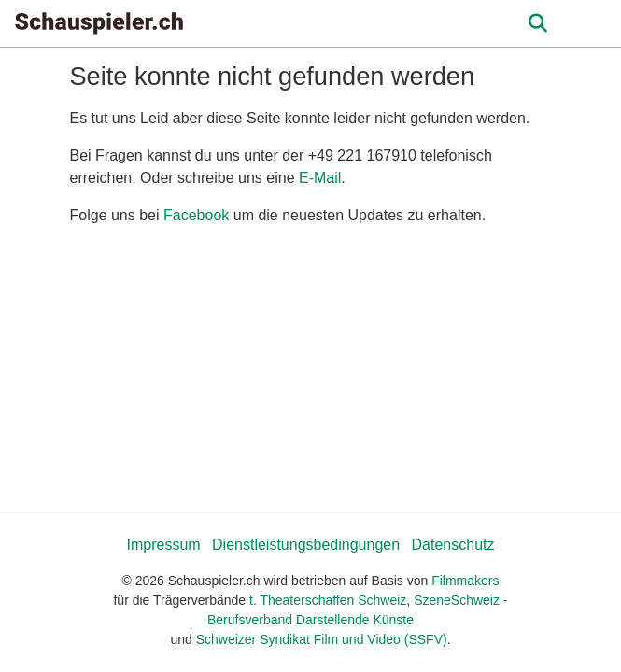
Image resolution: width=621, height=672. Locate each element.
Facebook (196, 215)
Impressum (163, 545)
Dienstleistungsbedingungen (306, 545)
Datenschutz (453, 545)
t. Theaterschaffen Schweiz (328, 600)
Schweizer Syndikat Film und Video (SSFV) (322, 639)
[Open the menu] (537, 23)
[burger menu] (593, 24)
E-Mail (320, 178)
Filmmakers (465, 581)
